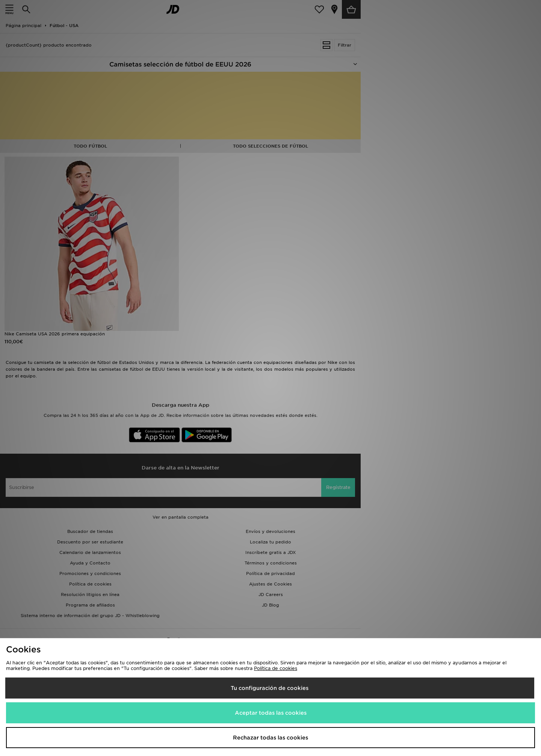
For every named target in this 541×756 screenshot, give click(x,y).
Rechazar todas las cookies (270, 738)
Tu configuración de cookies (270, 688)
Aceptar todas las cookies (271, 713)
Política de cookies (276, 668)
